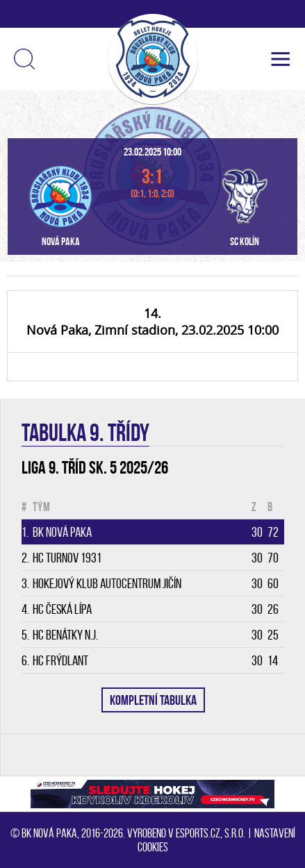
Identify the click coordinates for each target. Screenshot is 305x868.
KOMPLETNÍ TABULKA (153, 700)
